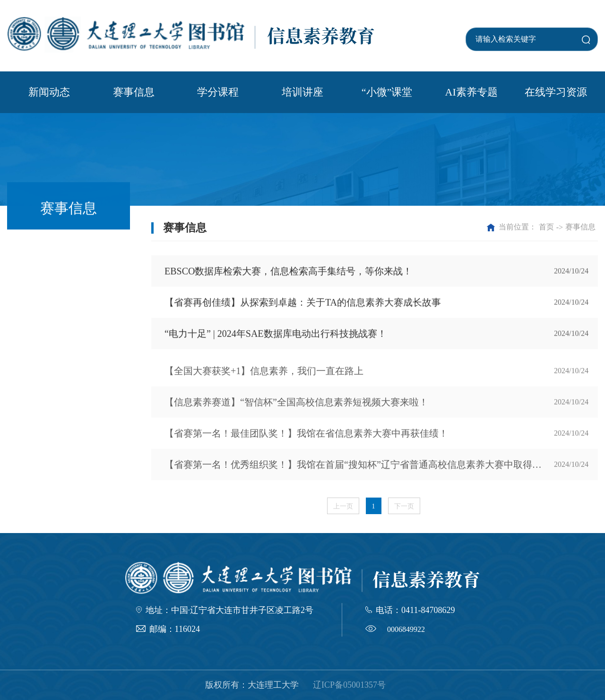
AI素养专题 (471, 92)
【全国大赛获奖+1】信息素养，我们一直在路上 (264, 379)
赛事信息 (134, 92)
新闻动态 (49, 92)
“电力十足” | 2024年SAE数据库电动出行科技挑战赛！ (276, 335)
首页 (546, 227)
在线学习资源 (556, 92)
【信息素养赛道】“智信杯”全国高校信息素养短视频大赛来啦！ (296, 410)
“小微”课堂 (387, 92)
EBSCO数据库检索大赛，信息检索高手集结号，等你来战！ (288, 272)
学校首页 (482, 22)
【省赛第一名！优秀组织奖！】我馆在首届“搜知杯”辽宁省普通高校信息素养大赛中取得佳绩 (358, 472)
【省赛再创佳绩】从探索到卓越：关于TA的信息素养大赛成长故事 (303, 304)
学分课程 (218, 92)
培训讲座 (302, 92)
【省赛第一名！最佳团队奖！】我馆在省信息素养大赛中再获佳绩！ (306, 441)
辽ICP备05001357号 (349, 685)
